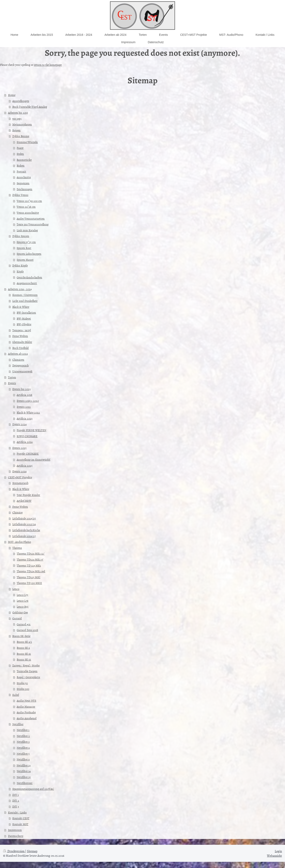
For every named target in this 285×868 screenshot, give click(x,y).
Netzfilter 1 (23, 730)
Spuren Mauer (25, 260)
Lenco (16, 589)
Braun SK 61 (24, 654)
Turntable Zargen (27, 671)
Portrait (21, 171)
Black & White (21, 307)
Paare (20, 148)
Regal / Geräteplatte (28, 677)
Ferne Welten (20, 336)
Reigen (16, 130)
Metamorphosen (22, 124)
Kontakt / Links (17, 812)
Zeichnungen (24, 189)
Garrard (17, 618)
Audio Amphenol (27, 718)
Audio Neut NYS (26, 701)
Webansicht (274, 856)
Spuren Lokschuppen (29, 254)
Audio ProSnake (26, 712)
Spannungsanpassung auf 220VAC (33, 789)
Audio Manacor (26, 706)
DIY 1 (16, 795)
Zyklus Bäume (21, 136)
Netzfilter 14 (24, 771)
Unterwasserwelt (22, 371)
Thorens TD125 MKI (28, 577)
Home (12, 95)
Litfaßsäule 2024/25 (24, 518)
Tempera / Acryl (22, 330)
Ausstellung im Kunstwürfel (33, 459)
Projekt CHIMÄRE (28, 454)
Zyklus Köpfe (20, 265)
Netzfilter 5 (23, 754)
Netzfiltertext (25, 783)
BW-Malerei (24, 318)
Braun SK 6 (23, 648)
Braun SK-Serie (21, 636)
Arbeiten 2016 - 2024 (20, 289)
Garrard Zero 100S (27, 630)
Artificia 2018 (24, 395)
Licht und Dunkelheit (25, 301)
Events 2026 (19, 471)
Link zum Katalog (27, 230)
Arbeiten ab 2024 (18, 354)
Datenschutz (16, 836)
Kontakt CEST (21, 818)
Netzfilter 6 (23, 759)
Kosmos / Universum (25, 295)
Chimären (18, 360)
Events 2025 (19, 448)
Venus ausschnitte (28, 213)
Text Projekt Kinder (28, 495)
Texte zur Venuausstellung (33, 224)
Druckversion (14, 851)
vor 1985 (17, 119)
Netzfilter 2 (23, 736)
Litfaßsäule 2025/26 (24, 524)
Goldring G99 (20, 612)
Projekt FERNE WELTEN (31, 430)
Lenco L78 (22, 601)
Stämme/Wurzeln (27, 142)
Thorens (17, 548)
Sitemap (32, 851)
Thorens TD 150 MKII (29, 583)
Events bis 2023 (21, 389)
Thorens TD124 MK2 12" (31, 553)
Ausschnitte (24, 177)
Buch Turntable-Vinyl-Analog (30, 107)
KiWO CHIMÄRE (27, 436)
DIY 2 (16, 800)
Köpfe (20, 271)
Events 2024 (19, 424)
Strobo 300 (23, 689)
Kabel (16, 695)
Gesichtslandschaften (29, 277)
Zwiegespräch (20, 365)
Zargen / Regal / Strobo (26, 665)
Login (278, 851)
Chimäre (17, 512)
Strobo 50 (22, 683)
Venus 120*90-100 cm (29, 201)
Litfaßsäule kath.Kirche (26, 530)
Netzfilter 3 (23, 742)
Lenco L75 (22, 595)
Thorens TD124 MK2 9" (30, 559)
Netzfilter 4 (23, 748)
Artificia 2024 (25, 442)
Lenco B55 (22, 607)
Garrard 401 (24, 624)
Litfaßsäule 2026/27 (24, 536)
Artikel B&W (24, 501)
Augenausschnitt (27, 283)
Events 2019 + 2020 (28, 401)
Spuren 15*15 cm (26, 242)
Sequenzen (23, 183)
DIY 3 (16, 806)
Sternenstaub (20, 483)
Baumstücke (24, 160)
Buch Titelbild (21, 348)
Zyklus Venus (20, 195)
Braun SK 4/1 (24, 642)
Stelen (20, 154)
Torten (12, 377)
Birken (21, 165)
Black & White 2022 (28, 412)
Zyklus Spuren (21, 236)
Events (12, 383)
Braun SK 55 (24, 659)
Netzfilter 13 (24, 765)
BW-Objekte (24, 324)
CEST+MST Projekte (20, 477)
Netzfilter (18, 724)
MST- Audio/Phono (20, 542)
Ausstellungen (21, 101)
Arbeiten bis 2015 (18, 113)
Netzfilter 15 (24, 777)
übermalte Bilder (22, 342)
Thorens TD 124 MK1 (29, 565)
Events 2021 (24, 407)
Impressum (15, 830)
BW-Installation (26, 312)
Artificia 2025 (25, 465)
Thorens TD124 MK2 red (31, 571)
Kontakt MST (20, 824)
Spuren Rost (24, 248)
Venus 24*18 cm (26, 207)
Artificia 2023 (25, 418)
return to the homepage (48, 65)
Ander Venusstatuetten (31, 218)
